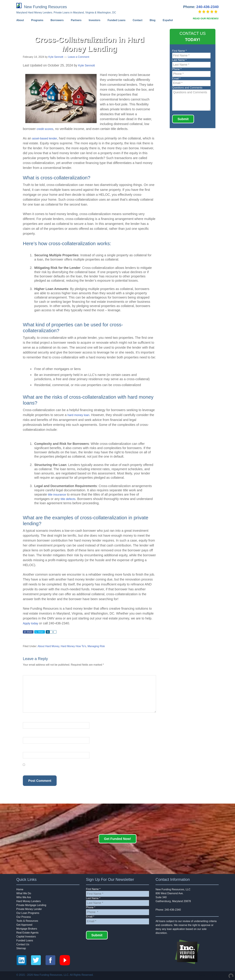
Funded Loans (25, 940)
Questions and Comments (187, 88)
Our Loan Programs (28, 913)
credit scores (46, 129)
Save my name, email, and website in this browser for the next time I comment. (68, 769)
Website (28, 750)
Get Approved (24, 925)
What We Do (24, 893)
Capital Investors (26, 936)
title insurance (58, 494)
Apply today (31, 623)
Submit (183, 119)
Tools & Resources (27, 921)
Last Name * (179, 60)
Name (27, 720)
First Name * (179, 51)
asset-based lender (46, 138)
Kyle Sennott (87, 65)
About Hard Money (48, 646)
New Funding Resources (46, 7)
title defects (69, 499)
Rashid (215, 975)
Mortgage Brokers (27, 929)
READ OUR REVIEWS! (206, 18)
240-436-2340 (208, 7)
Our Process (24, 917)
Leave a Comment (79, 57)
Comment (29, 673)
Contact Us (23, 944)
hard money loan (80, 415)
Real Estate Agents (27, 932)
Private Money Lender (29, 909)
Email (27, 735)
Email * (176, 78)
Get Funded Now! (117, 839)
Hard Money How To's (73, 646)
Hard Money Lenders (28, 901)
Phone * (177, 69)
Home (20, 889)
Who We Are (24, 897)
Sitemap (21, 948)
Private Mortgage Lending (31, 905)
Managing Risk (96, 646)
